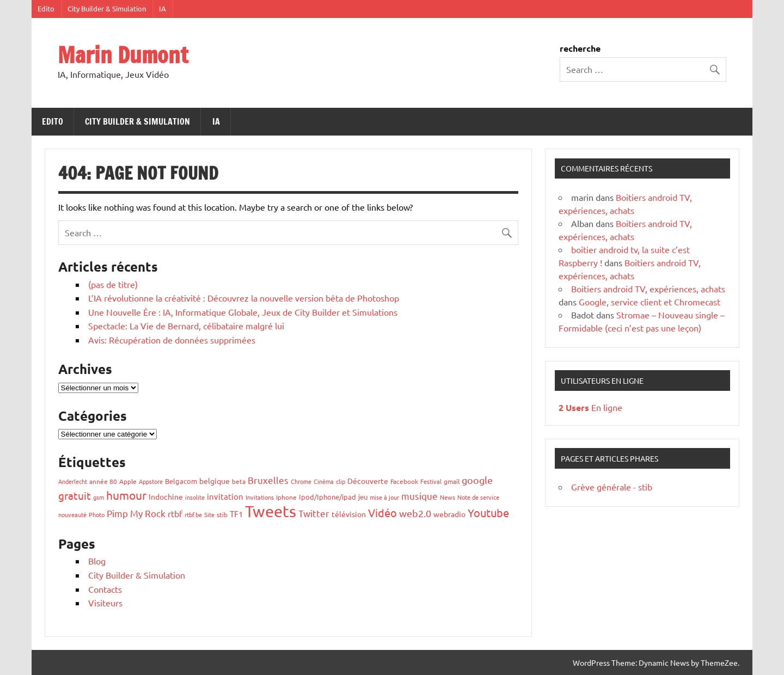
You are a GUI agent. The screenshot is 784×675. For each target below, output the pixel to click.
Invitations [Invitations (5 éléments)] (260, 497)
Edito (46, 8)
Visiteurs (105, 603)
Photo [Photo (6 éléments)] (97, 514)
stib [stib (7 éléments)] (222, 514)
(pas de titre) (113, 284)
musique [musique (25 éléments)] (419, 496)
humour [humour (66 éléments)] (126, 495)
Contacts (105, 589)
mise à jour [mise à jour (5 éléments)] (384, 497)
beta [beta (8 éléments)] (239, 481)
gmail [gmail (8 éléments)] (452, 481)
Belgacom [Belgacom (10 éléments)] (181, 481)
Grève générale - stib (612, 487)
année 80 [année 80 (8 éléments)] (103, 481)
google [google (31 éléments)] (477, 480)
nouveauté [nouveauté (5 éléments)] (72, 514)
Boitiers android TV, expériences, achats (648, 289)
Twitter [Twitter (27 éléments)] (314, 513)
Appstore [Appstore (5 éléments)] (151, 481)
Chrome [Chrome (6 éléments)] (301, 481)
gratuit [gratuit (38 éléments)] (75, 495)
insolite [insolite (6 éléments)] (195, 497)
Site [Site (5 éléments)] (209, 514)
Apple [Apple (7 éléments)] (128, 481)
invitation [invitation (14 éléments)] (225, 496)
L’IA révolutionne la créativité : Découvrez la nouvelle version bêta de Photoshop (244, 298)
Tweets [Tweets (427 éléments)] (271, 511)
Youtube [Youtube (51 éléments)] (488, 513)
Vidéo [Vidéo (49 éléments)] (382, 513)
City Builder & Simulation (107, 8)
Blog (97, 561)
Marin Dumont (123, 55)
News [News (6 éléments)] (448, 497)
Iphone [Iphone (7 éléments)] (286, 497)
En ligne (590, 407)
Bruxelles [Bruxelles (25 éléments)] (268, 480)
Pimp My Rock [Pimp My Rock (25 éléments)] (136, 513)
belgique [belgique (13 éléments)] (215, 481)
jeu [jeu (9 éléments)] (363, 497)
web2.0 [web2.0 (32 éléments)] (415, 513)
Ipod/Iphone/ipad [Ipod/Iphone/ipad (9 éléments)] (327, 497)
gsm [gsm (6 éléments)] (99, 497)
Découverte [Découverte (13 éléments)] (368, 481)
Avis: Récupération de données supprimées (172, 340)
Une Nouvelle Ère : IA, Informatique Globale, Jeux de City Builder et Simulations (243, 312)
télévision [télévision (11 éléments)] (349, 514)
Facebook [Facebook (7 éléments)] (404, 481)
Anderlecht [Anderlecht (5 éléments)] (73, 481)
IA (163, 8)
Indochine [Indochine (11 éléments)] (166, 496)
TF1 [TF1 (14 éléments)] (236, 514)
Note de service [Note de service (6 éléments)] (478, 497)
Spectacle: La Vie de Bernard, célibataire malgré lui (186, 326)
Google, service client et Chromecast (650, 302)
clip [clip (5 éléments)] (341, 481)
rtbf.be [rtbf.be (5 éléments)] (193, 514)
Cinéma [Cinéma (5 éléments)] (324, 481)
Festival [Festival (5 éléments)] (431, 481)
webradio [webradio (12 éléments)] (449, 514)
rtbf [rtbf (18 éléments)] (175, 513)
